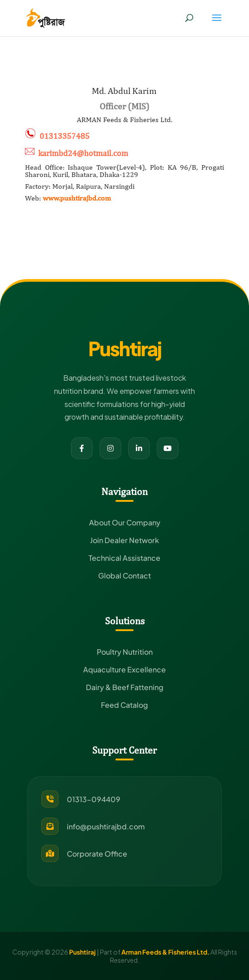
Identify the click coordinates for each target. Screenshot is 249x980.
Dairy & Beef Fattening (125, 687)
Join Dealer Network (124, 540)
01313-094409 (94, 799)
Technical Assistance (124, 558)
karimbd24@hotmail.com (83, 153)
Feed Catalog (124, 705)
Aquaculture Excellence (124, 669)
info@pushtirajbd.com (106, 826)
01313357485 (65, 136)
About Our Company (125, 522)
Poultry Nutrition (125, 652)
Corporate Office (97, 854)
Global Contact (124, 576)
